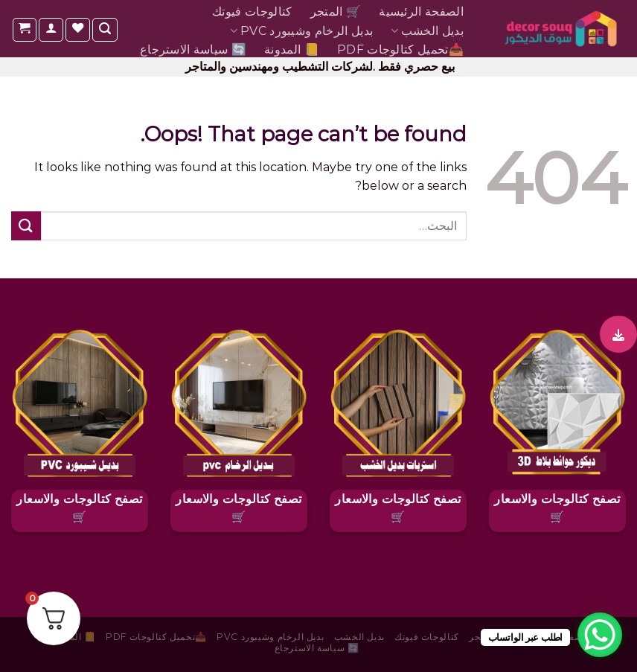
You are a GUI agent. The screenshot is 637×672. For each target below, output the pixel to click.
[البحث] (105, 30)
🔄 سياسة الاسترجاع (193, 49)
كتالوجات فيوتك (252, 12)
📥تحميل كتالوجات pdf (400, 49)
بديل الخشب (427, 31)
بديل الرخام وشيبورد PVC (301, 31)
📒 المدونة (292, 49)
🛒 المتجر (336, 12)
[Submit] (26, 226)
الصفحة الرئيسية (421, 12)
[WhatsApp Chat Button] (600, 635)
